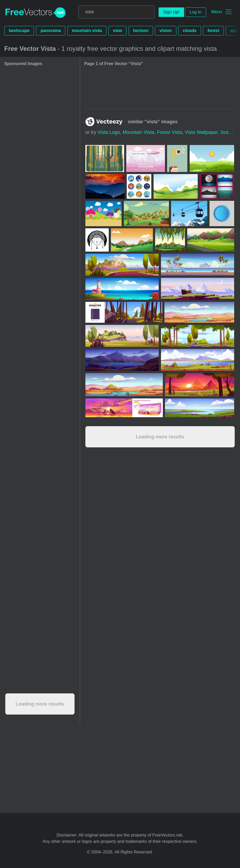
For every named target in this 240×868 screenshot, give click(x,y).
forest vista (169, 132)
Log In (195, 12)
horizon (141, 31)
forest (213, 31)
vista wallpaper (201, 132)
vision (165, 31)
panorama (51, 31)
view (118, 31)
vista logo (109, 132)
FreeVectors (36, 13)
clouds (190, 31)
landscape (19, 31)
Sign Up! (171, 12)
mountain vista (87, 31)
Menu (217, 12)
